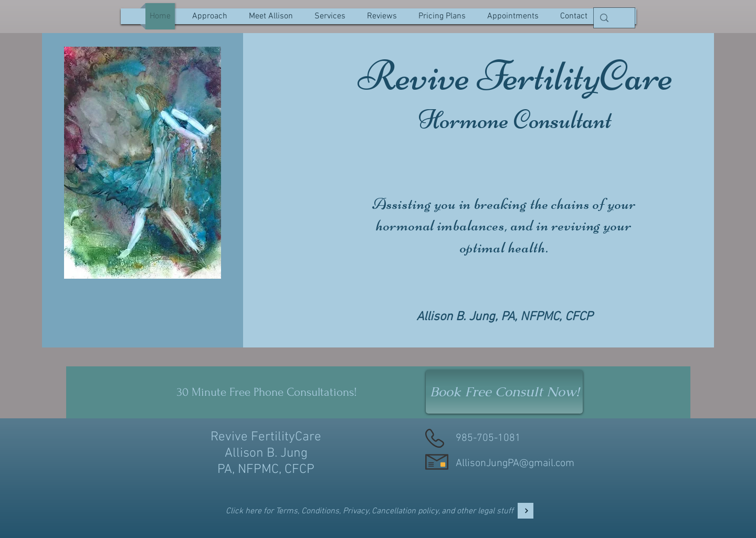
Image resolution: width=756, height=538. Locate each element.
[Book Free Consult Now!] (504, 392)
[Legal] (526, 511)
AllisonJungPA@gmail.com (515, 463)
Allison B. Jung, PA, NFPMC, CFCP (505, 317)
